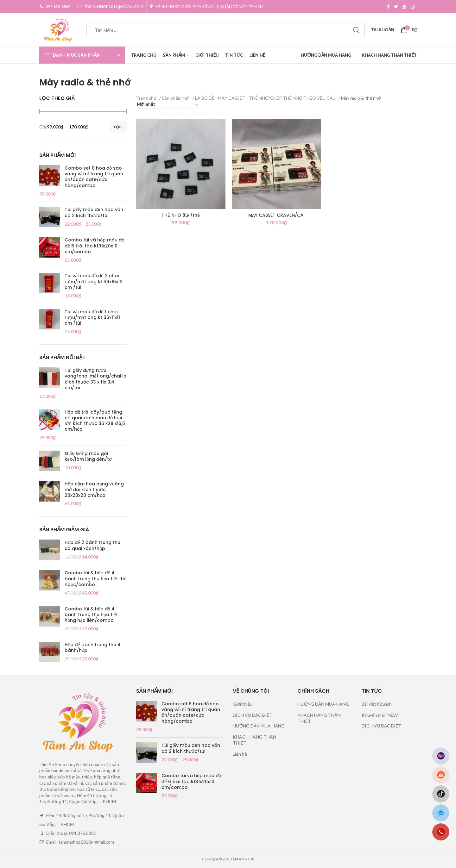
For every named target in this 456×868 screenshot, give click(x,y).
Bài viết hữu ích (377, 704)
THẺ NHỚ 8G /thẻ (181, 215)
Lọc (118, 127)
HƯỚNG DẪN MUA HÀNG (326, 55)
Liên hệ (240, 754)
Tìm (356, 30)
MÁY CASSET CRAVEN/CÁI (276, 215)
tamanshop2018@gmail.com (110, 6)
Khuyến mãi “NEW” (380, 715)
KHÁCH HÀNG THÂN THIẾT (389, 55)
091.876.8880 (55, 6)
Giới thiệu (243, 704)
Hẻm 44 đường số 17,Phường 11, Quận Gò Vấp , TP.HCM (207, 6)
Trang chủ (146, 98)
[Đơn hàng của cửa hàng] (168, 105)
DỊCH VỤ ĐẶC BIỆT (253, 715)
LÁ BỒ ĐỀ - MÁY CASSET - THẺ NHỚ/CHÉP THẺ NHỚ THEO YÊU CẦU (265, 98)
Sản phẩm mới (176, 98)
